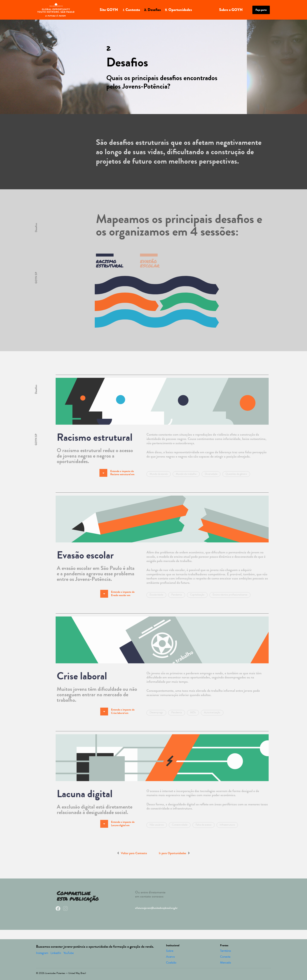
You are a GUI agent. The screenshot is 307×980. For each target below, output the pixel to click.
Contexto (131, 10)
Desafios (152, 10)
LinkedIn (56, 953)
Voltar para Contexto (132, 853)
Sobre (170, 951)
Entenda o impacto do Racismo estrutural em (117, 473)
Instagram (42, 953)
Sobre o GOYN (231, 10)
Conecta (225, 957)
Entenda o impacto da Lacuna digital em (117, 824)
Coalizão (171, 963)
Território (226, 951)
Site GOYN (109, 10)
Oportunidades (178, 10)
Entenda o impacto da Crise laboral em (117, 712)
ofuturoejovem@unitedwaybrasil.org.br (156, 908)
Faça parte (261, 10)
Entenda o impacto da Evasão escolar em (117, 594)
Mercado (226, 963)
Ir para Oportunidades (174, 853)
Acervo (170, 957)
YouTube (69, 953)
